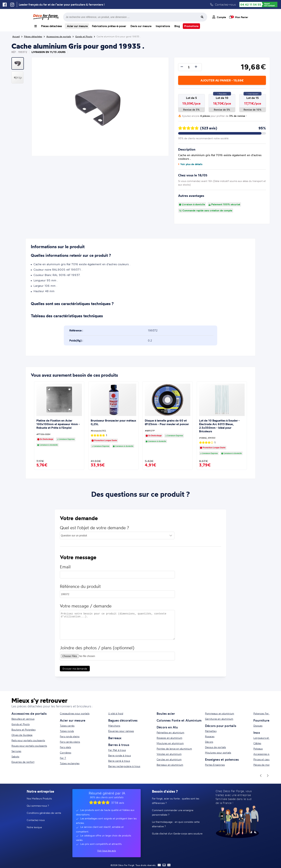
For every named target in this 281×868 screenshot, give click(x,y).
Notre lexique (34, 827)
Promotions (191, 26)
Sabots (15, 756)
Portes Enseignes (215, 765)
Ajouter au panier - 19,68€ (222, 80)
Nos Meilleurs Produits (39, 798)
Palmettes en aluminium (170, 732)
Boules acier (166, 713)
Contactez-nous (36, 820)
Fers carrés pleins (70, 742)
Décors (209, 742)
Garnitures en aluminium (219, 719)
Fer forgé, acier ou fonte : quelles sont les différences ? (176, 801)
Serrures (16, 751)
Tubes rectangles (70, 763)
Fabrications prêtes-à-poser (109, 26)
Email (65, 570)
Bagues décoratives (123, 720)
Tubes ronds (67, 731)
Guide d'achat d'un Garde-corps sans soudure (177, 833)
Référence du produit (80, 590)
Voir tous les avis (106, 851)
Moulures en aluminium (170, 743)
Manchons (114, 726)
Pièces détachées (52, 26)
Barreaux (115, 738)
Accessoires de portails (29, 713)
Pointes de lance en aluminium (174, 749)
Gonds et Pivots (21, 724)
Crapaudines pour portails (75, 713)
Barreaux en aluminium (170, 765)
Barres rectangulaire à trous (124, 766)
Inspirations (163, 26)
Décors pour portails (221, 726)
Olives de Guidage (22, 735)
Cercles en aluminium (169, 759)
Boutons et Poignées (23, 730)
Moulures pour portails (218, 753)
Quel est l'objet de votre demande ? (94, 531)
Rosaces (210, 736)
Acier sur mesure (77, 26)
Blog (177, 26)
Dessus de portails (215, 747)
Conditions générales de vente (44, 813)
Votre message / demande (86, 609)
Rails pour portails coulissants (28, 740)
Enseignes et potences (222, 759)
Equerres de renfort (23, 762)
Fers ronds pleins (70, 736)
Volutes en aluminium (169, 754)
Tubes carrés (67, 726)
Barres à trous (119, 745)
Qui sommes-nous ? (38, 806)
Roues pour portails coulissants (29, 746)
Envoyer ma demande (75, 672)
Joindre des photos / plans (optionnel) (97, 651)
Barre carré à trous (119, 761)
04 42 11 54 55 (251, 4)
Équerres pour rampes (121, 731)
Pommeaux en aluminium (220, 713)
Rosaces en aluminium (169, 738)
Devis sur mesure (141, 26)
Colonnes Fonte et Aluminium (179, 720)
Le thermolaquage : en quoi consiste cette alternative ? (176, 824)
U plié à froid (116, 713)
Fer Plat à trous (117, 750)
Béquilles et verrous (23, 719)
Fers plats (65, 747)
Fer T (63, 758)
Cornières (66, 753)
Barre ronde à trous (120, 755)
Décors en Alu (167, 727)
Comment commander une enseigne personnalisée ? (173, 812)
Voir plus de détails (190, 164)
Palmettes (211, 731)
